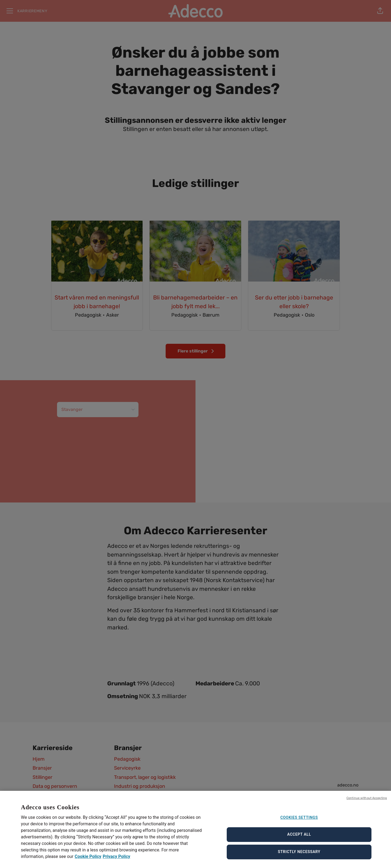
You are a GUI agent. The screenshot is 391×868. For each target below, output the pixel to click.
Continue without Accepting (367, 801)
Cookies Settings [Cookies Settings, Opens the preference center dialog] (299, 821)
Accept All (299, 838)
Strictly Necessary (299, 855)
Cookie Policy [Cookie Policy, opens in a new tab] (88, 860)
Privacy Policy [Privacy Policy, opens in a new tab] (116, 860)
